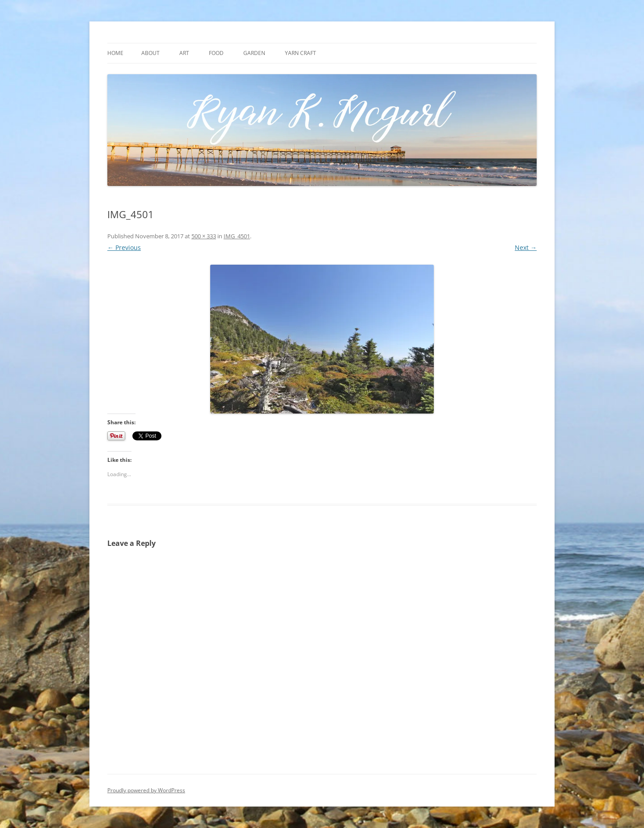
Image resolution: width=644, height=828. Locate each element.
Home (115, 53)
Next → (526, 247)
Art (184, 53)
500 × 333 (204, 236)
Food (216, 53)
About (150, 53)
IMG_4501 (237, 236)
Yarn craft (301, 53)
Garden (254, 53)
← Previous (124, 247)
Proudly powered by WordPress (146, 790)
